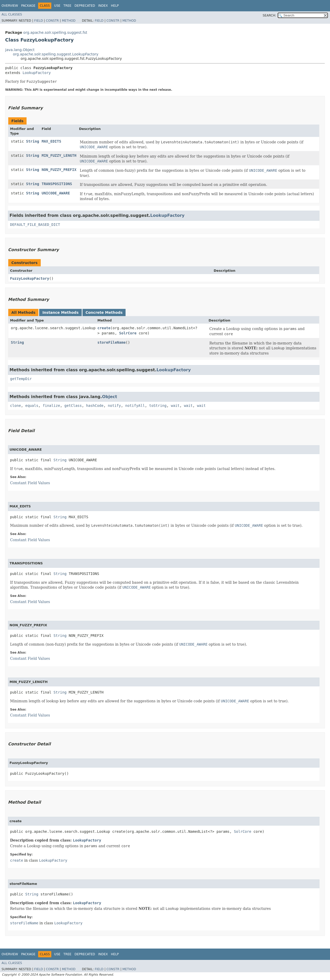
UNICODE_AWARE (56, 193)
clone (15, 406)
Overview (10, 6)
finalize (51, 406)
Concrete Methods (104, 312)
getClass (73, 406)
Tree (67, 6)
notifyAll (135, 406)
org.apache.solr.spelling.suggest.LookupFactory (56, 54)
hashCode (95, 406)
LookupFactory (37, 73)
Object (110, 397)
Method (69, 21)
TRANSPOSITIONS (57, 184)
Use (57, 6)
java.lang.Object (20, 50)
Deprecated (85, 6)
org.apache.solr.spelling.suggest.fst (55, 32)
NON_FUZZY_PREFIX (59, 170)
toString (158, 406)
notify (114, 406)
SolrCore (128, 333)
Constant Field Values (30, 483)
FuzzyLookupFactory (30, 278)
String (33, 141)
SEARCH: (270, 15)
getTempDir (21, 379)
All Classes (12, 14)
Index (103, 6)
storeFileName (112, 342)
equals (32, 406)
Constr (52, 21)
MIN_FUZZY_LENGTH (59, 155)
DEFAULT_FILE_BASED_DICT (35, 225)
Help (115, 6)
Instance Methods (60, 312)
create (104, 328)
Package (28, 6)
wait (175, 406)
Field (38, 21)
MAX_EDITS (52, 141)
